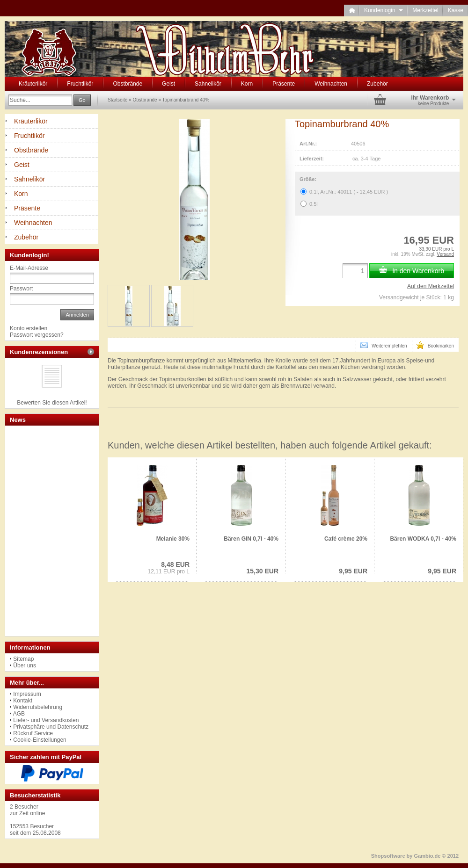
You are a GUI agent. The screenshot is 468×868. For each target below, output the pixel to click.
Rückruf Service (33, 733)
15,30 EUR (263, 571)
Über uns (25, 665)
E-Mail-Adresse (29, 268)
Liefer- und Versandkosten (46, 720)
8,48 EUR (175, 564)
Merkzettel (425, 10)
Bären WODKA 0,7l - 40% (423, 539)
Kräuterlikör (33, 84)
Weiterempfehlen (384, 345)
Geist (168, 84)
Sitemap (23, 659)
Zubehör (377, 84)
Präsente (284, 84)
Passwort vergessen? (37, 335)
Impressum (27, 694)
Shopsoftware (388, 856)
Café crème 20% (346, 539)
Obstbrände (128, 84)
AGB (19, 714)
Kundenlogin (384, 10)
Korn (247, 84)
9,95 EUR (353, 571)
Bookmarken (435, 345)
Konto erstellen (29, 328)
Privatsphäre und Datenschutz (51, 727)
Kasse (456, 10)
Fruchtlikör (80, 84)
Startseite (117, 100)
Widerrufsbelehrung (38, 707)
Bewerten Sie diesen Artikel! (52, 403)
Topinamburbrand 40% (186, 100)
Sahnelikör (208, 84)
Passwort (21, 289)
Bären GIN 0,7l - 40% (251, 539)
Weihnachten (331, 84)
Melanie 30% (173, 539)
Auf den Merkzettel (431, 286)
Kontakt (23, 701)
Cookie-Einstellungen (40, 740)
